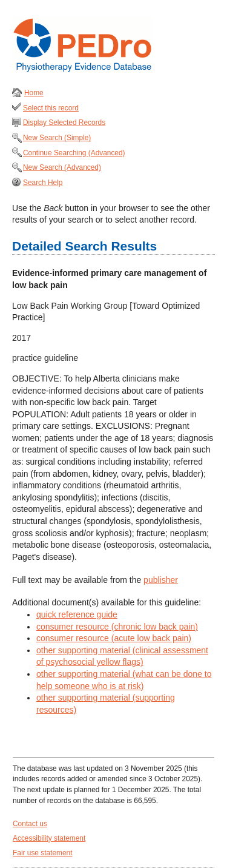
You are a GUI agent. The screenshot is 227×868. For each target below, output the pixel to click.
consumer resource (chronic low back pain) (117, 627)
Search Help (43, 183)
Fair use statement (42, 853)
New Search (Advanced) (62, 167)
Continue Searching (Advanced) (74, 153)
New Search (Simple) (57, 138)
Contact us (30, 824)
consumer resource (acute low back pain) (114, 638)
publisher (161, 580)
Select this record (51, 108)
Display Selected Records (64, 123)
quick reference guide (77, 614)
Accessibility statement (49, 838)
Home (34, 93)
